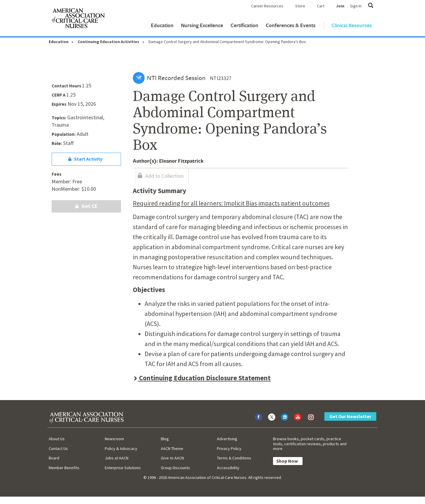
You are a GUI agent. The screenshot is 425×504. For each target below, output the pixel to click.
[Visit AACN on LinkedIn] (285, 417)
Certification (244, 25)
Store (300, 6)
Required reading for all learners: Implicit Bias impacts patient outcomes (231, 203)
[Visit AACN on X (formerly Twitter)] (272, 417)
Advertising (227, 439)
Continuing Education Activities (108, 42)
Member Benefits (64, 468)
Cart (321, 6)
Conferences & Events (291, 25)
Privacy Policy (229, 448)
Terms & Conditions (234, 458)
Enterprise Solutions (123, 468)
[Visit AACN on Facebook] (259, 417)
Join (340, 6)
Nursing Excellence (202, 25)
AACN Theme (172, 448)
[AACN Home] (78, 19)
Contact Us (58, 448)
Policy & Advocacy (121, 448)
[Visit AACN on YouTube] (298, 417)
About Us (57, 439)
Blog (165, 439)
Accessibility (228, 468)
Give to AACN (172, 458)
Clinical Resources (352, 25)
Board (54, 458)
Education (162, 25)
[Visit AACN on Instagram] (311, 417)
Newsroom (114, 439)
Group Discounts (175, 468)
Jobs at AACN (117, 458)
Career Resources (267, 6)
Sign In (356, 6)
